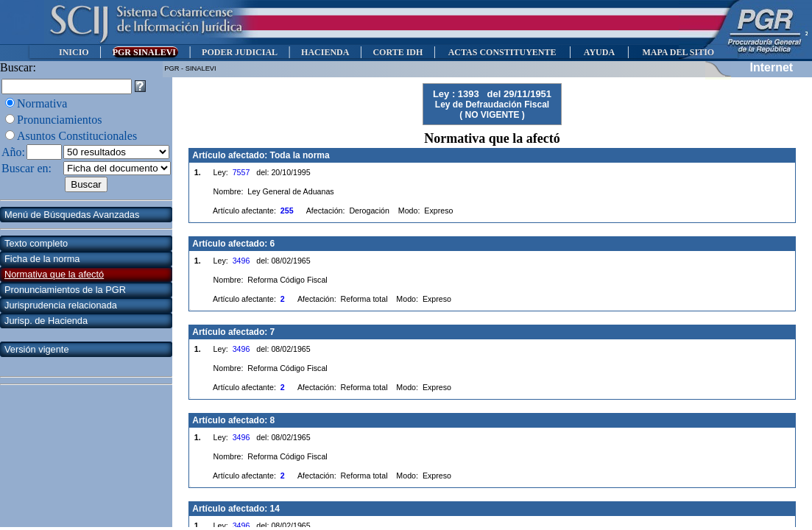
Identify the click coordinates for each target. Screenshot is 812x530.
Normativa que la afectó (54, 274)
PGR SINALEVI (145, 52)
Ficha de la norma (42, 259)
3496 (241, 261)
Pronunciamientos (60, 120)
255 (287, 211)
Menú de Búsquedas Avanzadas (72, 215)
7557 (241, 172)
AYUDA (599, 52)
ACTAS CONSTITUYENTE (502, 52)
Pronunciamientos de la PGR (65, 290)
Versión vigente (37, 349)
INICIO (74, 52)
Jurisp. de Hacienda (46, 321)
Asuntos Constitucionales (77, 136)
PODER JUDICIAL (240, 52)
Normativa (42, 103)
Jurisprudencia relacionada (61, 305)
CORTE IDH (398, 52)
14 (275, 509)
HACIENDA (325, 52)
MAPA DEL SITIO (678, 52)
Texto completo (36, 243)
